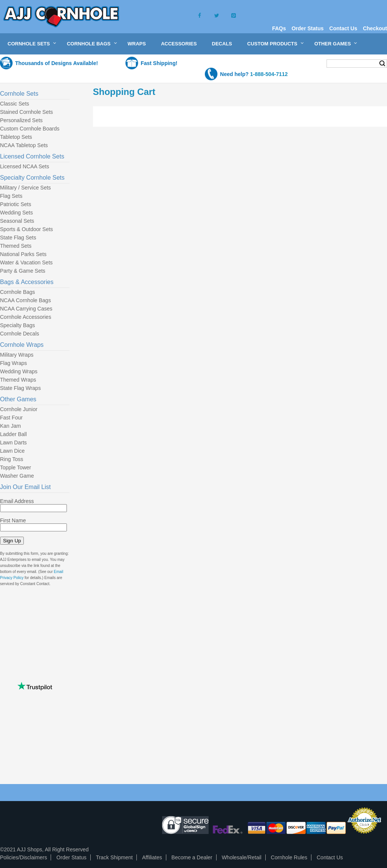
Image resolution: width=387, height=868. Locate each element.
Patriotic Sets (15, 204)
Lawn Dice (12, 451)
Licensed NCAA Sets (25, 166)
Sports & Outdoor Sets (26, 229)
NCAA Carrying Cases (26, 309)
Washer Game (17, 476)
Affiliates (152, 857)
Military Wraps (17, 355)
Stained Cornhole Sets (26, 112)
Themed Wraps (18, 380)
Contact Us (343, 28)
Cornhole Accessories (26, 317)
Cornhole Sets (29, 44)
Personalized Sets (21, 120)
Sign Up (12, 541)
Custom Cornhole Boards (30, 129)
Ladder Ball (13, 434)
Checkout (375, 28)
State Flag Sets (18, 238)
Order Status (307, 28)
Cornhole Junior (19, 409)
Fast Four (11, 418)
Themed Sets (16, 246)
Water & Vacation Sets (26, 262)
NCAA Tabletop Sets (24, 145)
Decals (222, 44)
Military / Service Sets (26, 188)
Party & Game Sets (23, 271)
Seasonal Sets (17, 221)
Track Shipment (115, 857)
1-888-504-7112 (269, 74)
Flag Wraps (13, 363)
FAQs (279, 28)
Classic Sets (15, 104)
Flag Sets (11, 196)
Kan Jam (10, 426)
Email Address (17, 501)
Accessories (179, 44)
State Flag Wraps (20, 388)
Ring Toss (12, 459)
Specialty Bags (18, 325)
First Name (13, 520)
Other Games (333, 44)
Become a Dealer (192, 857)
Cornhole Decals (20, 334)
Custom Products (272, 44)
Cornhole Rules (289, 857)
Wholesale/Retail (242, 857)
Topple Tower (15, 467)
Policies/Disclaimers (23, 857)
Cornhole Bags (89, 44)
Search (382, 64)
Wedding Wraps (19, 371)
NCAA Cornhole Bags (26, 300)
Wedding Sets (16, 213)
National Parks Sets (23, 254)
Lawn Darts (13, 443)
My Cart (306, 63)
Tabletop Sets (16, 137)
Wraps (137, 44)
